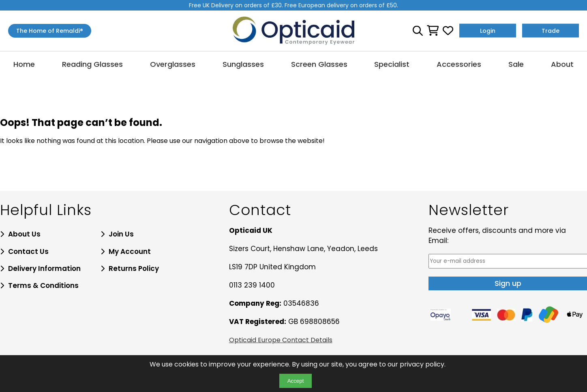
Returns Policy (134, 268)
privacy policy (422, 364)
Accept (296, 381)
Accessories (459, 64)
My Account (130, 251)
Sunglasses (243, 64)
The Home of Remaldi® (50, 31)
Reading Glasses (92, 64)
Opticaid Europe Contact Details (281, 340)
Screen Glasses (319, 64)
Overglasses (173, 64)
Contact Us (28, 251)
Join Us (121, 234)
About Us (24, 234)
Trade (551, 31)
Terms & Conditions (43, 285)
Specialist (392, 64)
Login (488, 31)
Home (24, 64)
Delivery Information (44, 268)
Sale (516, 64)
